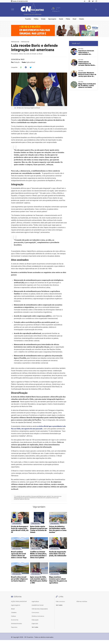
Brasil (74, 19)
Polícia (68, 19)
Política (36, 19)
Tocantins (28, 19)
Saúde (61, 19)
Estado (43, 19)
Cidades (82, 19)
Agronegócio (52, 19)
